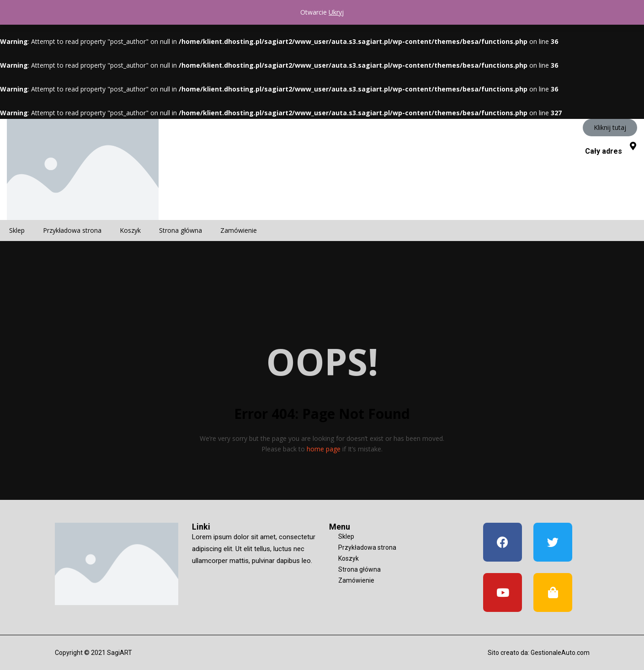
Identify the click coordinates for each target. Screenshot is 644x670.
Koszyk (130, 230)
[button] (610, 128)
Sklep (17, 230)
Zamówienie (239, 230)
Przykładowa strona (72, 230)
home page (324, 449)
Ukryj (336, 12)
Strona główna (181, 230)
